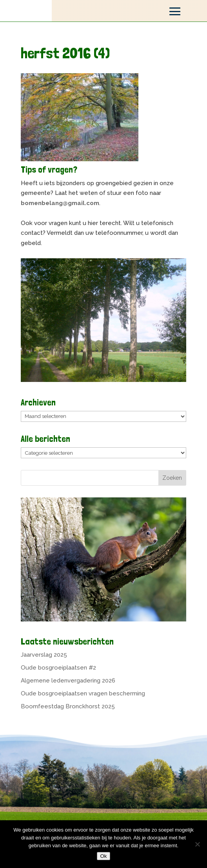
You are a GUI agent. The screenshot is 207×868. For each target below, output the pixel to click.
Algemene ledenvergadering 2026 (68, 681)
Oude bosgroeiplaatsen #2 (58, 668)
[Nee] (197, 844)
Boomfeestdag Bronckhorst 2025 (68, 706)
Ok (103, 856)
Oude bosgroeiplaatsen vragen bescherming (83, 693)
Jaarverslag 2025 (44, 655)
